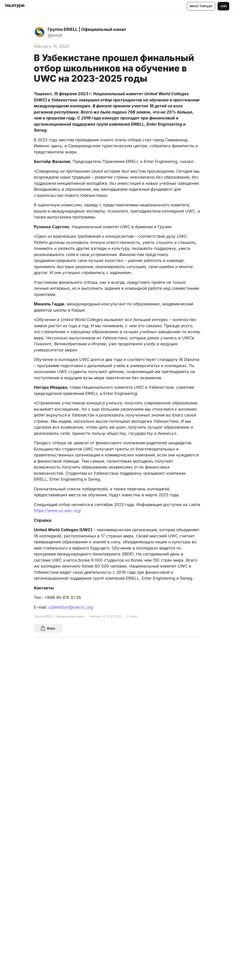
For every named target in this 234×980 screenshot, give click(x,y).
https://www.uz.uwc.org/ (57, 511)
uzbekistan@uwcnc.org (71, 607)
